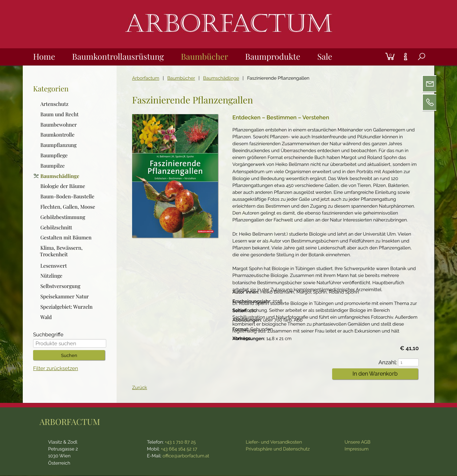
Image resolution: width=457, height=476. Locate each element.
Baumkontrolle (57, 135)
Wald (46, 317)
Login (379, 48)
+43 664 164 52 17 (179, 449)
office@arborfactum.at (186, 456)
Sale (325, 56)
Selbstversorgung (60, 286)
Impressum (357, 449)
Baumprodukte (273, 56)
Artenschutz (54, 104)
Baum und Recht (59, 114)
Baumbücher (205, 56)
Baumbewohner (59, 125)
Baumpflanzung (58, 145)
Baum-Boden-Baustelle (67, 196)
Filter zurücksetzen (56, 369)
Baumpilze (53, 166)
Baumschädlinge (221, 78)
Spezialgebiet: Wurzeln (66, 307)
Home (44, 56)
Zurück (140, 388)
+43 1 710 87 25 (180, 443)
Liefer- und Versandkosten (274, 443)
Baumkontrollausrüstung (118, 56)
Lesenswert (54, 266)
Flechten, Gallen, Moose (68, 207)
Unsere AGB (357, 443)
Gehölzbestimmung (63, 217)
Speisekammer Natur (65, 296)
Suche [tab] (416, 65)
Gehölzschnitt (56, 227)
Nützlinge (51, 276)
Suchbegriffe (48, 335)
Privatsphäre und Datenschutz (278, 449)
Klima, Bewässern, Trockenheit (61, 251)
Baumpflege (54, 155)
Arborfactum (146, 78)
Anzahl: (390, 362)
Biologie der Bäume (63, 186)
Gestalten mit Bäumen (66, 238)
